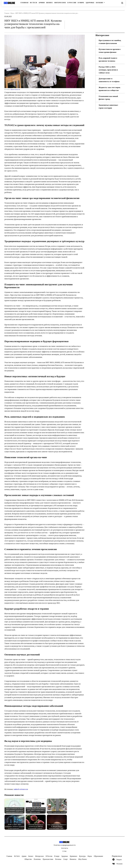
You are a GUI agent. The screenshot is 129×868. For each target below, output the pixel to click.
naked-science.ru (15, 89)
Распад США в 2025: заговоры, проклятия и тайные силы (108, 70)
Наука (12, 13)
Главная (7, 13)
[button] (122, 3)
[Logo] (11, 3)
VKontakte (119, 864)
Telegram (119, 860)
